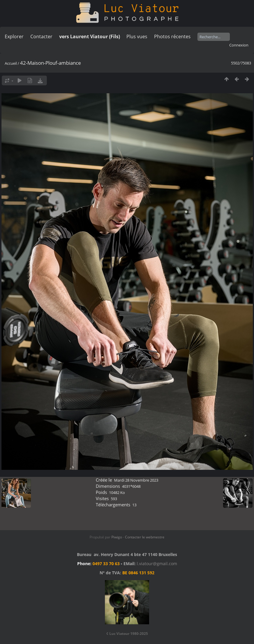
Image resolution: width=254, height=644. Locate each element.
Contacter (41, 36)
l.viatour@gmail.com (157, 564)
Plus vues (137, 36)
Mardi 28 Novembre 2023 (136, 480)
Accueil (11, 63)
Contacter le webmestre (145, 537)
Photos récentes (172, 36)
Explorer (14, 36)
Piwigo (117, 537)
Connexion (239, 45)
